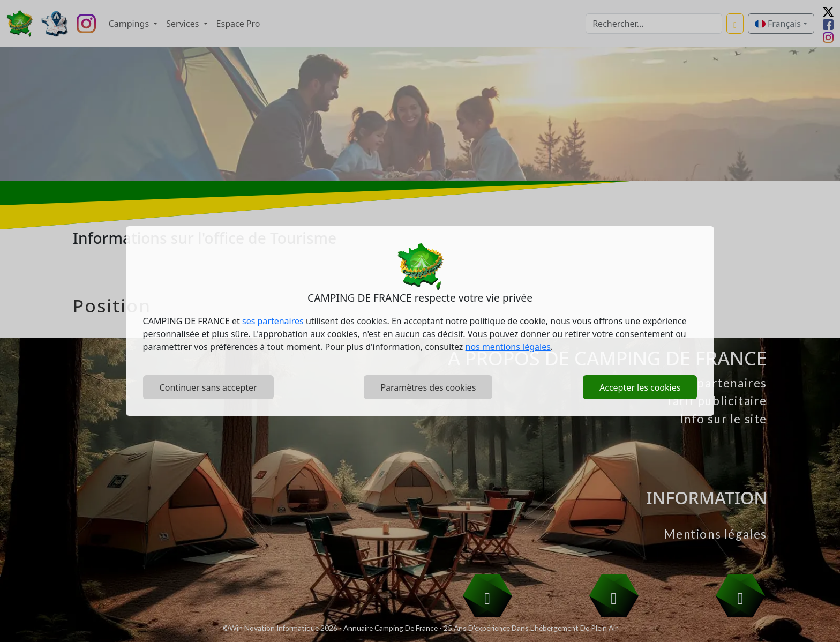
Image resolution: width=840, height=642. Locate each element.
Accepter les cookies (640, 387)
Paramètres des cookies (428, 387)
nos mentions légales (508, 347)
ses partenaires (273, 321)
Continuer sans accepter (208, 387)
